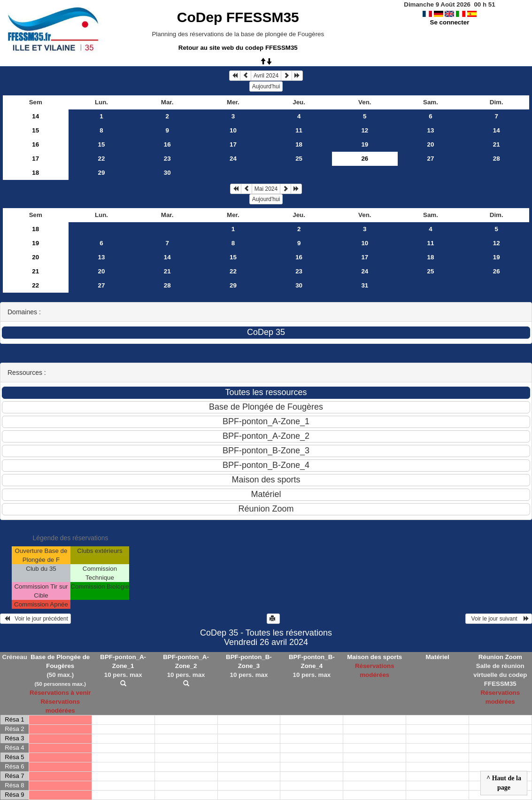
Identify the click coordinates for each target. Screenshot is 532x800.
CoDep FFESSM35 (238, 17)
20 (431, 144)
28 (497, 159)
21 (497, 144)
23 (167, 159)
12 (365, 130)
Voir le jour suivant (499, 619)
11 (299, 130)
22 (102, 159)
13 (431, 130)
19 (365, 144)
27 (431, 159)
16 (35, 144)
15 (35, 130)
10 (233, 130)
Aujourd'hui (266, 86)
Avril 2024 (266, 76)
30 (167, 173)
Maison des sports (374, 657)
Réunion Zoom (500, 657)
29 (102, 173)
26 (497, 271)
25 (299, 159)
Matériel (437, 657)
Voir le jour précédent (35, 619)
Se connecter (450, 22)
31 (365, 285)
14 (35, 116)
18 (299, 144)
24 (233, 159)
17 (233, 144)
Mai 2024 (266, 189)
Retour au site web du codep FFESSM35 (238, 48)
